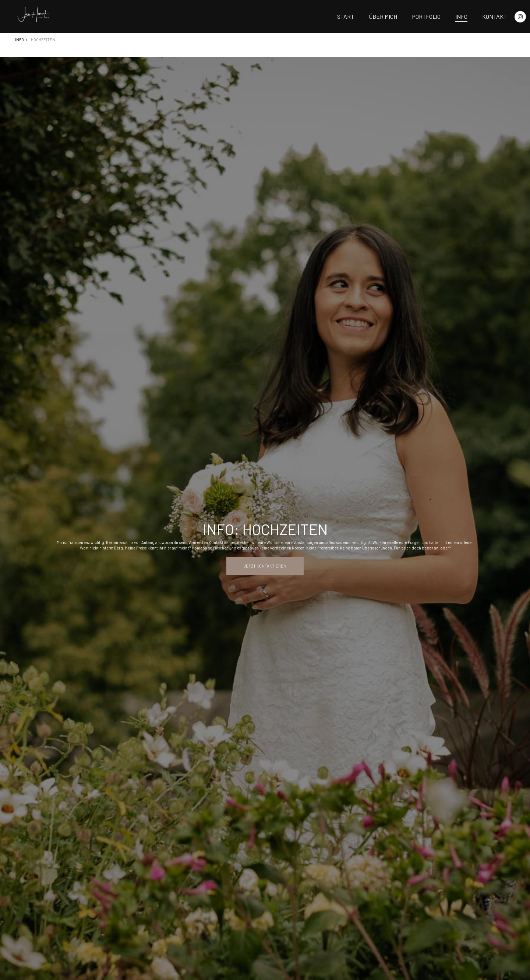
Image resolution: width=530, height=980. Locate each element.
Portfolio (426, 16)
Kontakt (494, 16)
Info (461, 16)
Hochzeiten (43, 40)
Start (346, 16)
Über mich (383, 16)
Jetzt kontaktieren (265, 566)
